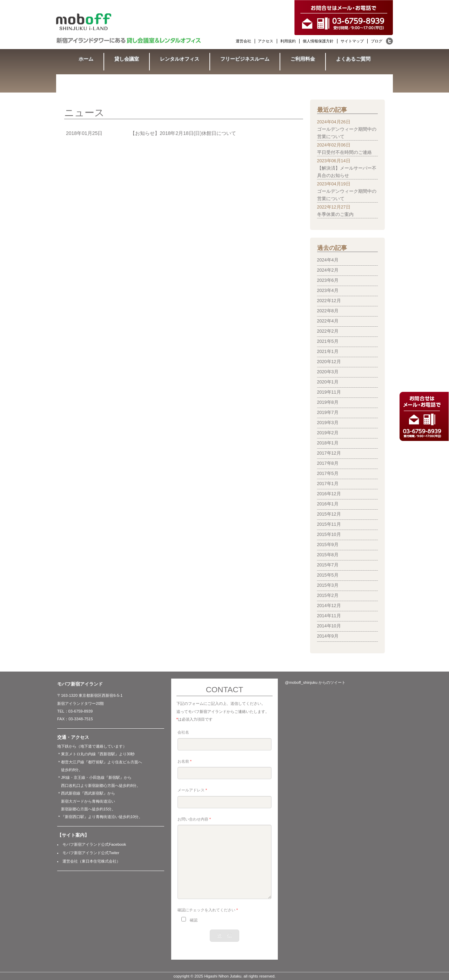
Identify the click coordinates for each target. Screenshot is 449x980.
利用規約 (288, 41)
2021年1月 (328, 352)
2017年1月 (328, 484)
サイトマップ (352, 41)
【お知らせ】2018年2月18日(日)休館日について (183, 133)
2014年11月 (329, 616)
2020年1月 (328, 382)
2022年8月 (328, 311)
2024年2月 (328, 270)
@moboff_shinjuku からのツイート (315, 682)
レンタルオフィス (180, 59)
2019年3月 (328, 423)
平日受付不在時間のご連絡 (344, 152)
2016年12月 (329, 494)
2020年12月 (329, 362)
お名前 (185, 761)
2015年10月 (329, 535)
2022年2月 (328, 331)
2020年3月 (328, 372)
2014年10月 (329, 626)
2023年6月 (328, 280)
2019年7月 (328, 413)
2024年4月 (328, 260)
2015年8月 (328, 555)
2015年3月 (328, 585)
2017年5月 (328, 474)
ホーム (86, 59)
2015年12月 (329, 514)
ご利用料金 (303, 59)
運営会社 (243, 41)
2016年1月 (328, 504)
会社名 (183, 732)
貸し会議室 (127, 59)
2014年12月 (329, 606)
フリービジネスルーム (245, 59)
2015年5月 (328, 575)
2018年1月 (328, 443)
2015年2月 (328, 596)
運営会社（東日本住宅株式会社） (91, 861)
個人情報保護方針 (318, 41)
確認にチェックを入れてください (208, 910)
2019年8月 (328, 402)
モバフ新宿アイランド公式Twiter (91, 853)
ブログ (377, 41)
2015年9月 (328, 545)
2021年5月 (328, 341)
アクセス (266, 41)
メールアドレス (192, 790)
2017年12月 (329, 453)
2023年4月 (328, 291)
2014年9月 (328, 636)
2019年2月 (328, 433)
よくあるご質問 (353, 59)
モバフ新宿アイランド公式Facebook (94, 844)
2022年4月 (328, 321)
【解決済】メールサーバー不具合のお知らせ (347, 172)
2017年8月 (328, 463)
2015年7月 (328, 565)
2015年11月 (329, 524)
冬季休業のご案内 (335, 215)
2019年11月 (329, 392)
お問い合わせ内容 (194, 819)
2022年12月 (329, 301)
